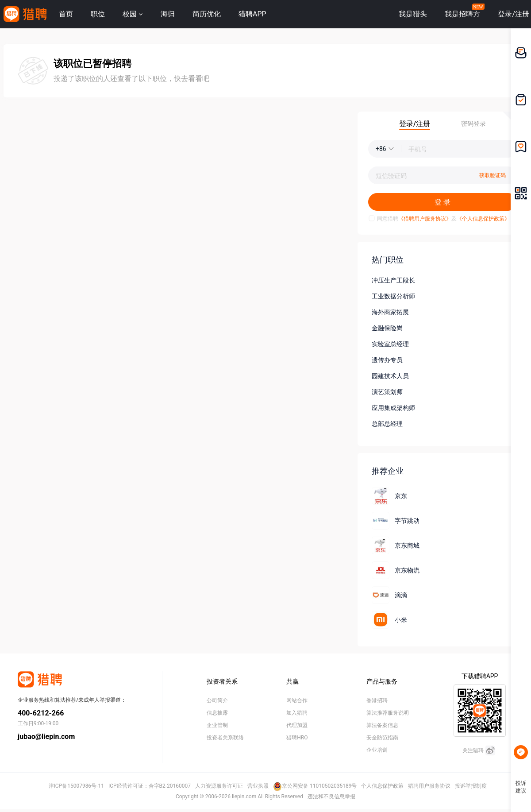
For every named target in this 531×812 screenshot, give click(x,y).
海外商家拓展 (390, 312)
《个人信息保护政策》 (483, 219)
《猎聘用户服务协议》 (425, 219)
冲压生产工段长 (393, 280)
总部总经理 (387, 424)
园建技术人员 (390, 376)
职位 (98, 14)
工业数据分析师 (393, 296)
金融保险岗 (387, 328)
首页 (66, 14)
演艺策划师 (387, 392)
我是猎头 (413, 14)
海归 (168, 14)
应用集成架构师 (393, 408)
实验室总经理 (390, 344)
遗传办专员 (387, 360)
